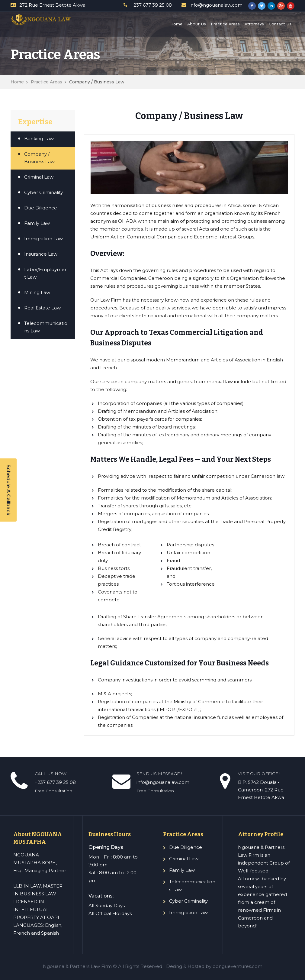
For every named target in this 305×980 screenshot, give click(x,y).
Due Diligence (41, 208)
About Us (197, 24)
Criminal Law (39, 177)
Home (176, 24)
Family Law (37, 223)
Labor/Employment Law (46, 273)
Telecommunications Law (46, 327)
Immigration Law (43, 239)
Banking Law (39, 139)
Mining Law (37, 292)
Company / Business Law (39, 158)
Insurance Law (41, 254)
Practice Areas (225, 24)
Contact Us (280, 24)
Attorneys (254, 24)
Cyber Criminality (43, 192)
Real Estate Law (42, 308)
